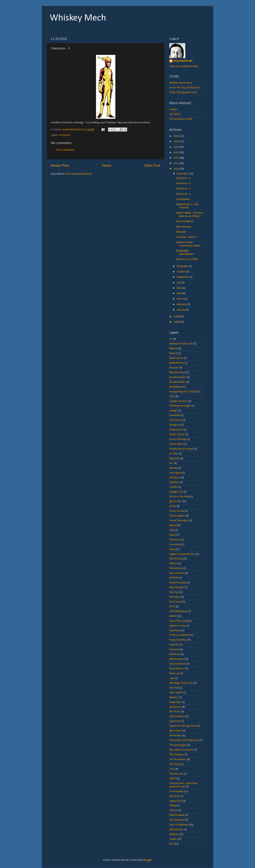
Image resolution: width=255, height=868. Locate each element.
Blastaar (174, 368)
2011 (177, 163)
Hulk (172, 530)
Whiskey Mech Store (181, 83)
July (179, 283)
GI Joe (173, 506)
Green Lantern (177, 516)
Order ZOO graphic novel (183, 93)
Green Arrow (177, 511)
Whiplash (181, 232)
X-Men (173, 839)
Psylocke (174, 645)
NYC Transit (176, 602)
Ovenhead (175, 631)
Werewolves (176, 830)
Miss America (177, 573)
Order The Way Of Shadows (185, 88)
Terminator (176, 736)
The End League (178, 745)
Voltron (174, 810)
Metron (174, 564)
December (183, 174)
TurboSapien (176, 791)
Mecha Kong (176, 559)
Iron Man (174, 545)
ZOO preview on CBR (181, 119)
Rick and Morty (178, 664)
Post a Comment (65, 150)
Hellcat (173, 525)
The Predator (177, 755)
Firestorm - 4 (183, 184)
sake (172, 678)
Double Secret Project (181, 449)
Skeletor (174, 697)
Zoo (172, 844)
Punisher (174, 650)
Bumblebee (176, 387)
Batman (174, 349)
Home (107, 166)
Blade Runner (177, 363)
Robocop (174, 674)
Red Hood (175, 654)
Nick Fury (174, 592)
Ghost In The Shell (179, 497)
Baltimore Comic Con (181, 344)
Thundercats (176, 774)
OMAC (173, 616)
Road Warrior (177, 669)
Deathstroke (176, 430)
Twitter (173, 109)
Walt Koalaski (177, 815)
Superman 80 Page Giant (183, 726)
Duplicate (175, 459)
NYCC (172, 607)
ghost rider (175, 501)
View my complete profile (184, 66)
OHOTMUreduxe (178, 611)
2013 (177, 153)
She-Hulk (174, 688)
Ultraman (175, 796)
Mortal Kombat (178, 583)
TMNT (173, 779)
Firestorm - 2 (183, 178)
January (181, 310)
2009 (177, 317)
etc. (171, 463)
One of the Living (178, 621)
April (180, 293)
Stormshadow (177, 716)
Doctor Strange (178, 439)
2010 (177, 169)
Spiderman (175, 707)
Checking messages (180, 406)
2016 (177, 136)
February (182, 304)
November (183, 266)
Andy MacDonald (183, 61)
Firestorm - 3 (183, 194)
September (183, 277)
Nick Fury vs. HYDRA (187, 259)
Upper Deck (176, 801)
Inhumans (175, 540)
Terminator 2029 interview (184, 740)
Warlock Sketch (185, 221)
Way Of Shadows (179, 825)
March (181, 299)
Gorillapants (183, 199)
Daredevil (175, 415)
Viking (173, 806)
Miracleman (176, 568)
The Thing (175, 764)
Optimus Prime (178, 626)
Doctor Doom (177, 435)
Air (171, 339)
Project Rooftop (178, 640)
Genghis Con (176, 492)
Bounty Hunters (178, 377)
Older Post (152, 166)
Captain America (178, 401)
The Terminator (178, 760)
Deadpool (175, 425)
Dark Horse (176, 420)
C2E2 (172, 396)
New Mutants (177, 587)
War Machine (184, 227)
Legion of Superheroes (182, 554)
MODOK (174, 578)
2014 (177, 147)
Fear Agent (175, 473)
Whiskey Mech (78, 18)
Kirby (172, 549)
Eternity (174, 468)
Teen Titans (176, 731)
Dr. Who (174, 454)
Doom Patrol (177, 444)
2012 (177, 158)
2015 (177, 142)
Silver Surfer (176, 693)
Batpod (173, 353)
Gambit (173, 487)
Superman (175, 721)
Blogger (148, 860)
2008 (177, 322)
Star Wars (175, 712)
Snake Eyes (175, 702)
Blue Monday (177, 373)
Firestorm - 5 (183, 189)
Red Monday (176, 659)
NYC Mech (175, 114)
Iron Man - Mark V (186, 237)
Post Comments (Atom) (79, 174)
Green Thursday (178, 521)
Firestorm (65, 135)
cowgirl (173, 411)
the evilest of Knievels (181, 750)
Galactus (174, 482)
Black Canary (176, 358)
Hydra (173, 535)
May (179, 288)
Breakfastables (178, 382)
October (182, 272)
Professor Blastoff (179, 635)
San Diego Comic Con (181, 683)
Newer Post (60, 166)
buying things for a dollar (183, 392)
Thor (172, 769)
